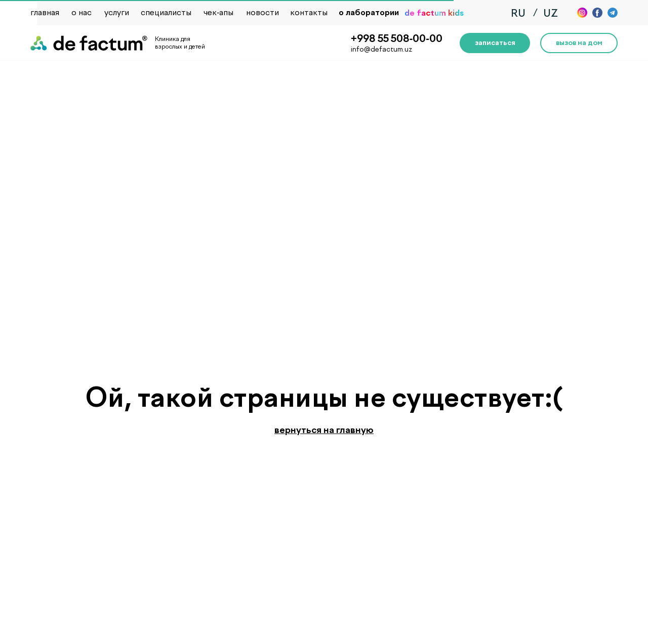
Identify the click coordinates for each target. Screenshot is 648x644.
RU (518, 13)
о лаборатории (369, 12)
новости (262, 12)
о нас (82, 12)
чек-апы (218, 12)
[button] (495, 43)
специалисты (166, 12)
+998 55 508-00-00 (397, 38)
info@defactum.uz (381, 49)
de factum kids (434, 13)
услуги (117, 12)
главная (45, 12)
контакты (309, 12)
